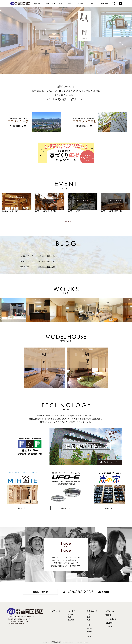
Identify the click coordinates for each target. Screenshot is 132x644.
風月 (88, 617)
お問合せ (105, 4)
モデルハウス (50, 4)
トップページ (55, 611)
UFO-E (89, 634)
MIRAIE (89, 631)
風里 (88, 620)
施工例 (81, 4)
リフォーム (70, 4)
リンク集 (109, 626)
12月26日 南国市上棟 (46, 256)
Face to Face (92, 4)
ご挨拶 (70, 614)
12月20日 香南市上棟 (46, 261)
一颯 (88, 614)
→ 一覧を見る (66, 221)
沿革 (70, 617)
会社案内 (37, 4)
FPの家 (89, 628)
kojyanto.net (86, 642)
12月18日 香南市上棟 (46, 267)
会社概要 (71, 620)
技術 (60, 4)
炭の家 (89, 636)
